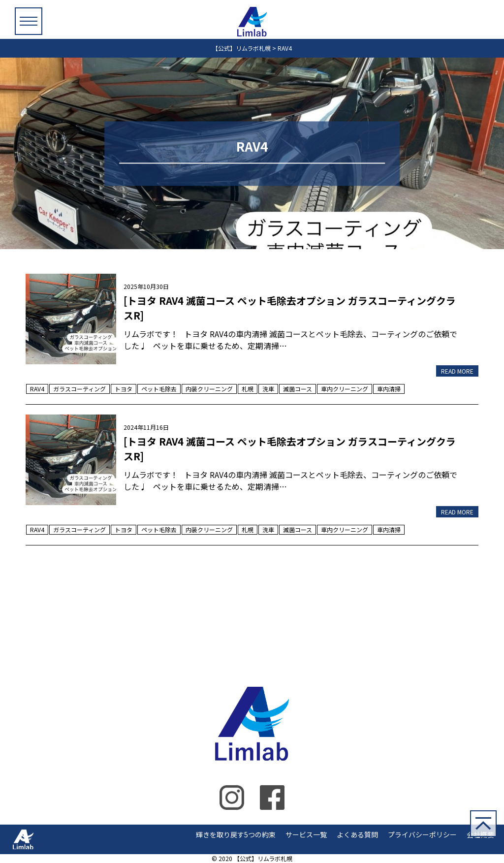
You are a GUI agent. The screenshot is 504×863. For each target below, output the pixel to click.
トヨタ (124, 389)
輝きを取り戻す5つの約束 (236, 834)
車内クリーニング (345, 389)
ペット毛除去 (159, 389)
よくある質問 (357, 834)
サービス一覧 (306, 834)
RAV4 (37, 389)
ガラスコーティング (79, 389)
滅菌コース (298, 389)
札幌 (248, 389)
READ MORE (457, 371)
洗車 (268, 389)
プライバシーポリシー (422, 834)
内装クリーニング (209, 389)
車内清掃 (389, 389)
